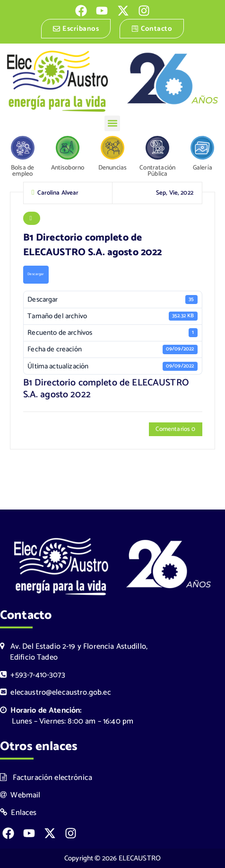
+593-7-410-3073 (33, 675)
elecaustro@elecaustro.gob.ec (56, 693)
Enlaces (18, 813)
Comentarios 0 (175, 431)
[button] (112, 123)
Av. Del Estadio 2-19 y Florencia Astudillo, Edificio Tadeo (74, 652)
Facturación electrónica (46, 778)
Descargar (36, 277)
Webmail (20, 795)
